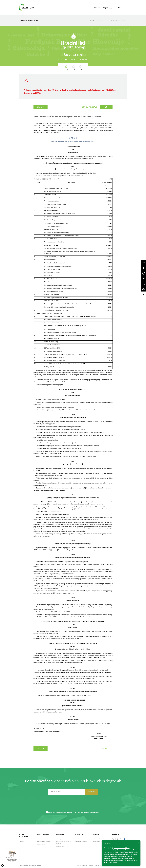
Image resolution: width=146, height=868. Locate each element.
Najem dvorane (42, 844)
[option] (73, 55)
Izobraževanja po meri (44, 841)
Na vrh (104, 748)
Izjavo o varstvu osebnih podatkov (87, 812)
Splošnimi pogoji (66, 812)
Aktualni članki (98, 839)
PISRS (38, 93)
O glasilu (21, 841)
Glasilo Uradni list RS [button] (98, 21)
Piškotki (91, 865)
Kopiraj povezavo (89, 107)
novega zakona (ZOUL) (122, 848)
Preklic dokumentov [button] (119, 21)
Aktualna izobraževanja (44, 839)
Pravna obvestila (82, 865)
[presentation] (73, 804)
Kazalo (41, 107)
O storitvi (78, 839)
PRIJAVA (92, 792)
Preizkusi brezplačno (81, 841)
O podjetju (115, 839)
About (122, 839)
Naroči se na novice (99, 841)
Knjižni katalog (60, 846)
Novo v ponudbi (61, 839)
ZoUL (64, 90)
